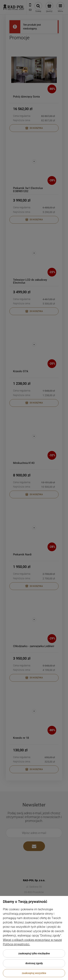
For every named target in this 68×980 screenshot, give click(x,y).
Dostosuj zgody (34, 963)
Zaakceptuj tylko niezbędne (34, 953)
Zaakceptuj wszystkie (34, 973)
